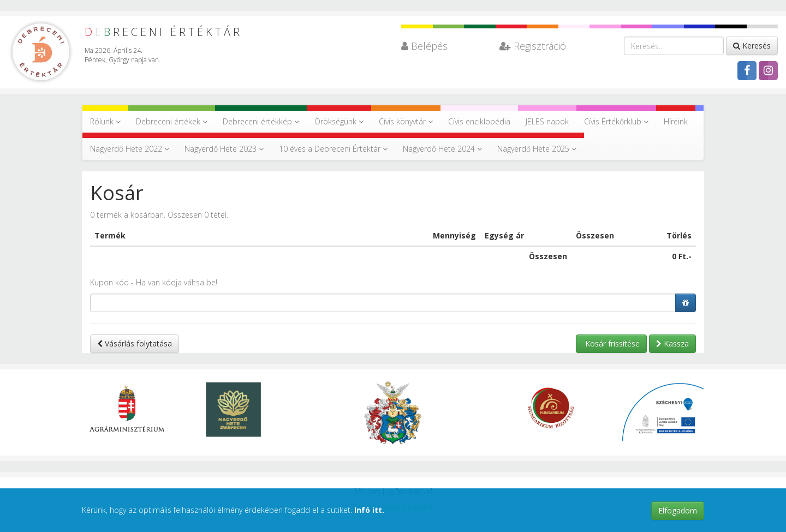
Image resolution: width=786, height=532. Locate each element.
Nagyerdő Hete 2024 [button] (442, 149)
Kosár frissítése (611, 343)
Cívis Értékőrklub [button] (616, 121)
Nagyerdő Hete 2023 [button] (224, 149)
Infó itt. (369, 510)
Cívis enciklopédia (479, 121)
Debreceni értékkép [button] (261, 121)
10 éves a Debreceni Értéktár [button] (333, 149)
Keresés (752, 46)
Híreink (676, 121)
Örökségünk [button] (339, 121)
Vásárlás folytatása (135, 343)
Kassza (672, 343)
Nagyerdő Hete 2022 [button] (130, 149)
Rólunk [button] (105, 121)
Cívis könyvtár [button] (406, 121)
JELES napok (547, 121)
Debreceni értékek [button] (172, 121)
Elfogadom (678, 510)
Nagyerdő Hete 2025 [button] (537, 149)
